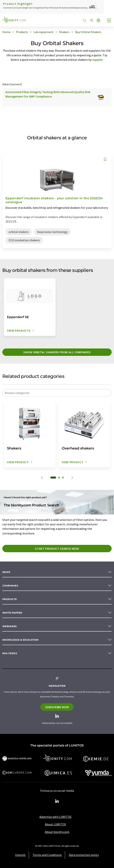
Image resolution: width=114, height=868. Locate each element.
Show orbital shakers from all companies (57, 352)
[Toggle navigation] (109, 21)
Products (10, 599)
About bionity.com (57, 832)
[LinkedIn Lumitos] (57, 801)
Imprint (20, 855)
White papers (12, 613)
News (6, 572)
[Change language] (98, 21)
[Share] (91, 21)
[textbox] (57, 393)
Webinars (10, 626)
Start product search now (57, 549)
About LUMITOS (55, 824)
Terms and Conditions (47, 855)
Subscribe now (57, 707)
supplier (97, 60)
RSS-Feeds (10, 653)
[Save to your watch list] (105, 159)
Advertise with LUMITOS (55, 817)
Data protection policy (84, 855)
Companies (10, 586)
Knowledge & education (20, 640)
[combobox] (57, 393)
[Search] (84, 21)
